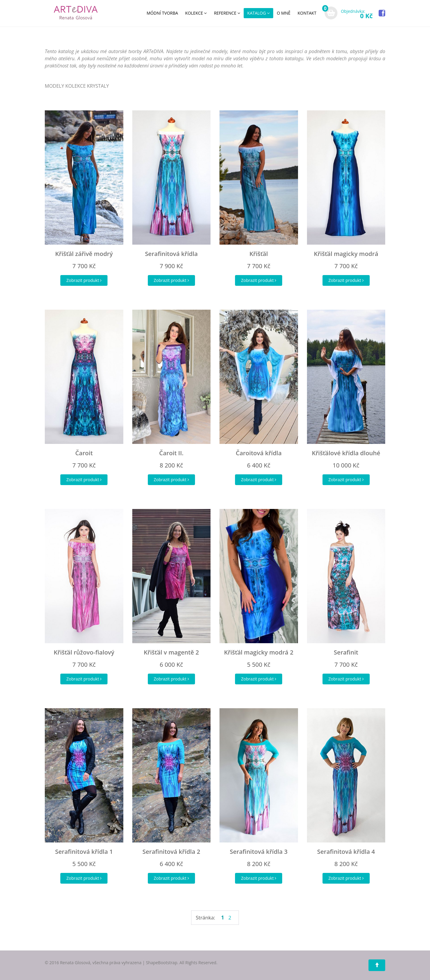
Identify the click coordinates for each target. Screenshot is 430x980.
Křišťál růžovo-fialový (84, 652)
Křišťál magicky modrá (346, 254)
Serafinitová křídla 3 (259, 852)
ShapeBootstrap (162, 963)
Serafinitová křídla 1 (84, 852)
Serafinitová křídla (171, 254)
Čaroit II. (171, 453)
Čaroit (84, 453)
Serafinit (346, 652)
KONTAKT (307, 13)
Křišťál (259, 254)
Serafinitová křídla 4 (346, 852)
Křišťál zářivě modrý (84, 254)
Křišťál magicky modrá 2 (259, 652)
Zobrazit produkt (84, 280)
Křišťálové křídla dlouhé (346, 453)
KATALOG (258, 13)
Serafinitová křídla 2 (171, 852)
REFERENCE (227, 13)
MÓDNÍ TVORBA (162, 13)
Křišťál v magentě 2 (171, 652)
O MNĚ (284, 13)
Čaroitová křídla (259, 453)
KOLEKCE (196, 13)
